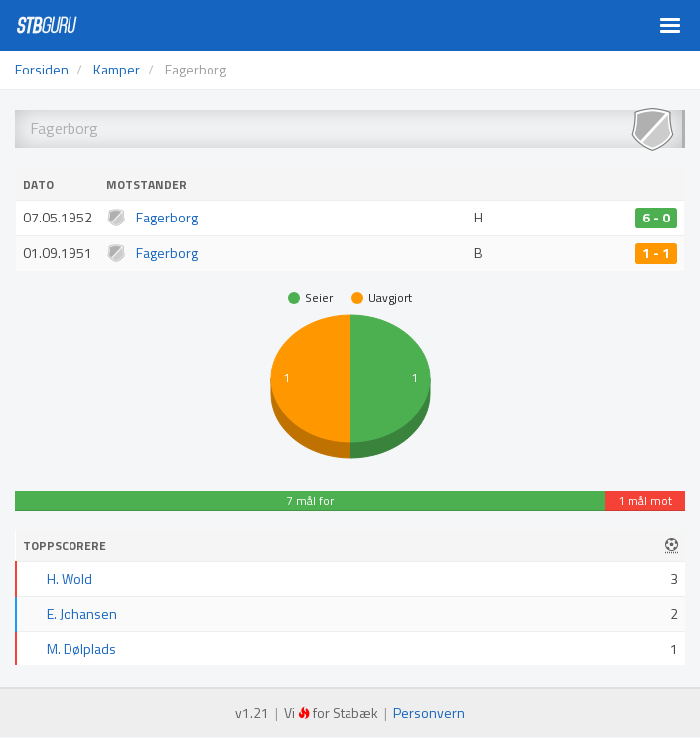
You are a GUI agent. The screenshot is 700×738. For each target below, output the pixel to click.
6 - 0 (656, 218)
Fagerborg (167, 217)
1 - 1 (656, 253)
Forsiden (42, 69)
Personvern (429, 713)
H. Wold (70, 579)
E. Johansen (82, 613)
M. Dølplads (81, 648)
